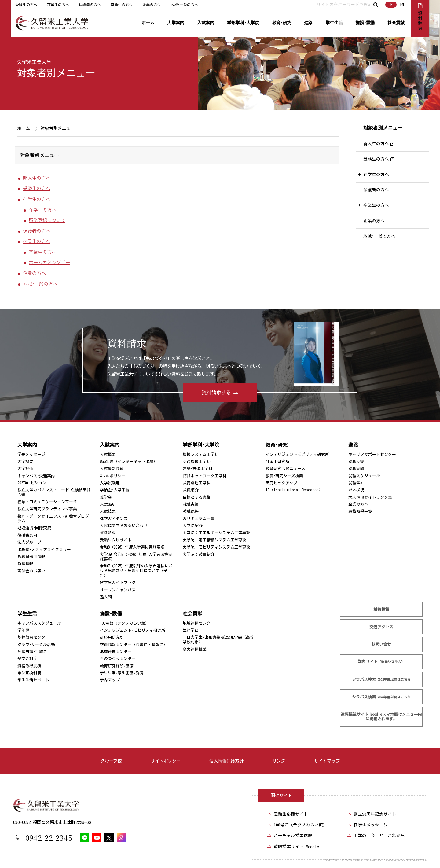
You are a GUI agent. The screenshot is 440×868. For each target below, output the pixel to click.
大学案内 (176, 23)
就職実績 (191, 504)
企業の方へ (152, 5)
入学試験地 (110, 483)
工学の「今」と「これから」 (381, 836)
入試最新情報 (112, 469)
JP (391, 4)
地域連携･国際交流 (34, 528)
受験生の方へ (26, 5)
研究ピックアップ (281, 483)
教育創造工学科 (197, 483)
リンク (279, 761)
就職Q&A (355, 483)
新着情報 (381, 609)
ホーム (148, 23)
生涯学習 (191, 630)
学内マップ (110, 680)
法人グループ (29, 542)
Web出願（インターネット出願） (129, 462)
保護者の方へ (90, 5)
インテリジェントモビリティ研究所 (297, 454)
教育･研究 (282, 23)
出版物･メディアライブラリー (44, 550)
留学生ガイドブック (118, 583)
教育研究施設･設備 (117, 666)
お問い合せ (381, 644)
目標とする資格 (197, 497)
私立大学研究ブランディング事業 (47, 509)
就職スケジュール (364, 476)
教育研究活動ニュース (285, 469)
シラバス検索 (381, 680)
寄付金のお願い (31, 571)
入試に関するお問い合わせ (124, 526)
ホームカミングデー (49, 262)
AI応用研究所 (277, 462)
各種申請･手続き (32, 652)
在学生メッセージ (371, 825)
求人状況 (356, 490)
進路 (308, 23)
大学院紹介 (193, 526)
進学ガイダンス (114, 519)
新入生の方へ (37, 178)
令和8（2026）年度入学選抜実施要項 (132, 547)
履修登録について (47, 220)
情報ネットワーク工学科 (205, 476)
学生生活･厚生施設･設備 (122, 673)
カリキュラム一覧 (199, 519)
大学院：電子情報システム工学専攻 (215, 540)
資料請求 (108, 533)
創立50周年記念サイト (375, 814)
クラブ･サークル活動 (36, 645)
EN (402, 4)
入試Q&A (107, 504)
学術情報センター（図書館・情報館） (134, 645)
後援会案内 (27, 535)
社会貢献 (396, 23)
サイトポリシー (166, 761)
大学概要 (25, 462)
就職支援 (356, 462)
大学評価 (25, 469)
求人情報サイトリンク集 (370, 497)
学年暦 (23, 630)
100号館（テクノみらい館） (125, 623)
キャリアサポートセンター (372, 454)
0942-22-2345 (49, 838)
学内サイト (381, 662)
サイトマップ (327, 761)
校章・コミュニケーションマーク (47, 502)
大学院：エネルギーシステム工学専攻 (216, 533)
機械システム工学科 (201, 454)
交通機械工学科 (197, 462)
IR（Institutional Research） (294, 490)
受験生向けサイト (116, 540)
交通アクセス (381, 627)
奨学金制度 (27, 659)
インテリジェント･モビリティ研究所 (133, 630)
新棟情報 (25, 564)
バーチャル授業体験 (293, 836)
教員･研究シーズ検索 (284, 476)
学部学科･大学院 (243, 23)
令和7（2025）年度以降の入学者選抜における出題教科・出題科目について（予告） (136, 571)
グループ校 (111, 761)
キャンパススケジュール (39, 623)
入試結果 (108, 511)
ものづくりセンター (118, 659)
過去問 (106, 597)
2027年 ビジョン (32, 483)
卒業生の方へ (122, 5)
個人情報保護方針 (226, 761)
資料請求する (216, 393)
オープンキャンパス (118, 590)
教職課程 (191, 511)
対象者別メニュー (383, 128)
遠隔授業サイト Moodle (381, 717)
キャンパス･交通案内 (36, 476)
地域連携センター (116, 652)
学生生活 (334, 23)
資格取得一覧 (360, 511)
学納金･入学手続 (115, 490)
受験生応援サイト (291, 814)
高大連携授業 (195, 649)
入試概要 (108, 454)
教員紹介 (191, 490)
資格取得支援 (29, 666)
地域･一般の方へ (184, 5)
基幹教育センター (33, 637)
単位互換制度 (29, 673)
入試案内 (206, 23)
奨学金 (106, 497)
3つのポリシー (113, 476)
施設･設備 (365, 23)
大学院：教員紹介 (199, 554)
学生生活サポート (33, 680)
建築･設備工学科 (198, 469)
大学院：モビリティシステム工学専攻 (216, 547)
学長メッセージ (31, 454)
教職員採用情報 (31, 557)
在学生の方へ (58, 5)
